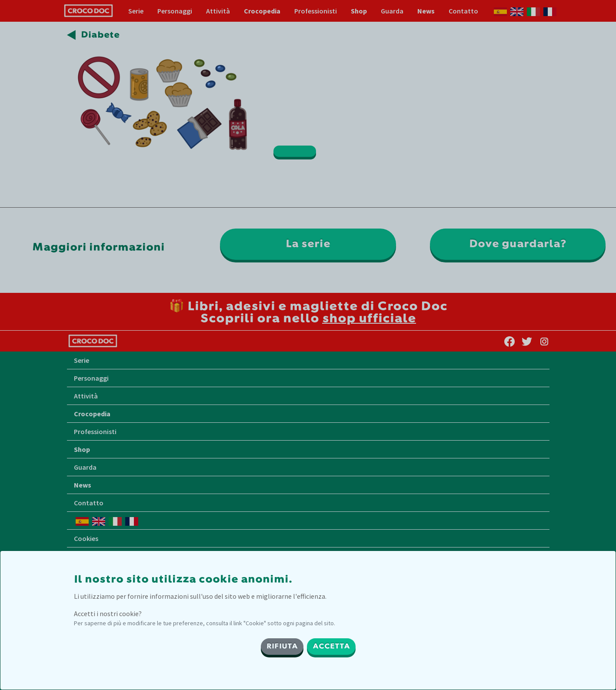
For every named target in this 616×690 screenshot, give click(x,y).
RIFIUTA (282, 647)
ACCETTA (331, 647)
